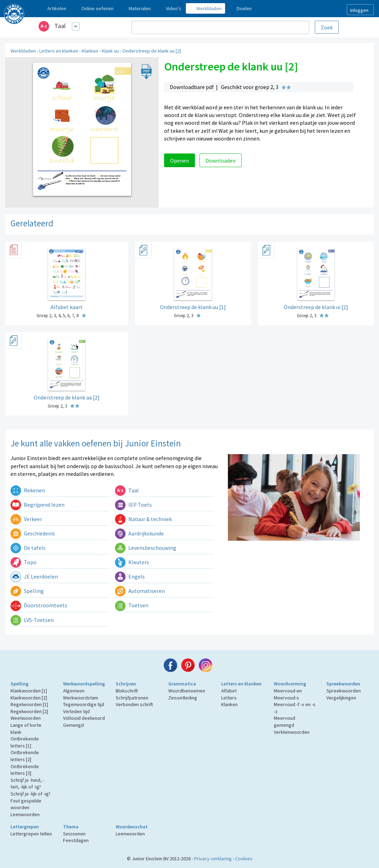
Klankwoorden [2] (29, 698)
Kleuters (132, 562)
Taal (60, 26)
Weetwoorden (26, 718)
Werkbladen (23, 51)
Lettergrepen (25, 827)
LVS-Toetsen (32, 620)
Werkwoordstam (81, 698)
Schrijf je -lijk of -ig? (31, 794)
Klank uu (110, 51)
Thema (71, 827)
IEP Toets (133, 505)
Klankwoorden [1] (29, 691)
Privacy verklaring (213, 859)
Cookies (244, 859)
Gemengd (73, 725)
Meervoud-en (288, 691)
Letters (229, 698)
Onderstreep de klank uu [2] (152, 51)
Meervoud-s (286, 698)
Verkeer (26, 519)
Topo (23, 562)
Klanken (90, 51)
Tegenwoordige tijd (84, 704)
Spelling (27, 591)
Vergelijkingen (341, 698)
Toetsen (132, 605)
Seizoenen (74, 834)
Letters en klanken (59, 51)
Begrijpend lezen (38, 505)
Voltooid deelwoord (84, 718)
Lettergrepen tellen (31, 834)
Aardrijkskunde (139, 533)
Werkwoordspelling (84, 684)
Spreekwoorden (343, 684)
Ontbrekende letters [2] (25, 756)
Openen (180, 160)
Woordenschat (132, 827)
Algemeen (74, 691)
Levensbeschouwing (146, 548)
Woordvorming (290, 684)
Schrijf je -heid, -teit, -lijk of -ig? (27, 784)
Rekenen (28, 490)
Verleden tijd (76, 711)
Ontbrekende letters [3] (25, 770)
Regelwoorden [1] (29, 704)
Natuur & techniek (143, 519)
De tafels (28, 548)
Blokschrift (127, 691)
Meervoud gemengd (285, 722)
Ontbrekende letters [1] (25, 742)
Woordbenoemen (187, 691)
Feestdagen (76, 840)
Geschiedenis (33, 533)
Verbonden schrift (134, 704)
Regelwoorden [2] (29, 711)
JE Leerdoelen (34, 576)
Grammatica (182, 684)
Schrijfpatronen (132, 698)
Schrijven (126, 684)
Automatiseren (140, 591)
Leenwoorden (25, 814)
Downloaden (221, 160)
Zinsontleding (183, 698)
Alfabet (229, 691)
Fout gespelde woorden (26, 804)
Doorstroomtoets (39, 605)
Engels (130, 576)
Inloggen (359, 10)
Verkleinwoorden (292, 732)
